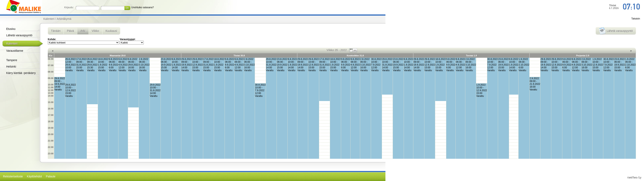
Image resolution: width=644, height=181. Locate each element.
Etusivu (11, 29)
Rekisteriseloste (13, 176)
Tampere (12, 60)
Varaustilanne (15, 51)
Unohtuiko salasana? (143, 7)
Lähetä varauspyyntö (19, 35)
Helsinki (11, 67)
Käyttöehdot (34, 176)
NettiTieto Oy (634, 177)
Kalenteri (12, 43)
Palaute (51, 176)
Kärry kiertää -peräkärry (21, 73)
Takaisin (636, 19)
